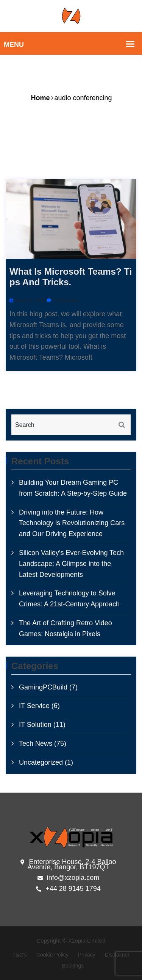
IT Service (34, 706)
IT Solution (35, 725)
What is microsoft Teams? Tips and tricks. (71, 277)
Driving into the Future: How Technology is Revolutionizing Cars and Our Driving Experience (72, 523)
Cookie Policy (52, 955)
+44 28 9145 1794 (68, 889)
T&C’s (20, 955)
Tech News (36, 744)
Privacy (87, 955)
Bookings (73, 966)
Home (40, 98)
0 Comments (62, 300)
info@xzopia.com (68, 878)
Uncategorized (41, 762)
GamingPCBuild (43, 687)
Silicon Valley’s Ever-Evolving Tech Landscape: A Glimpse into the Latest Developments (71, 564)
